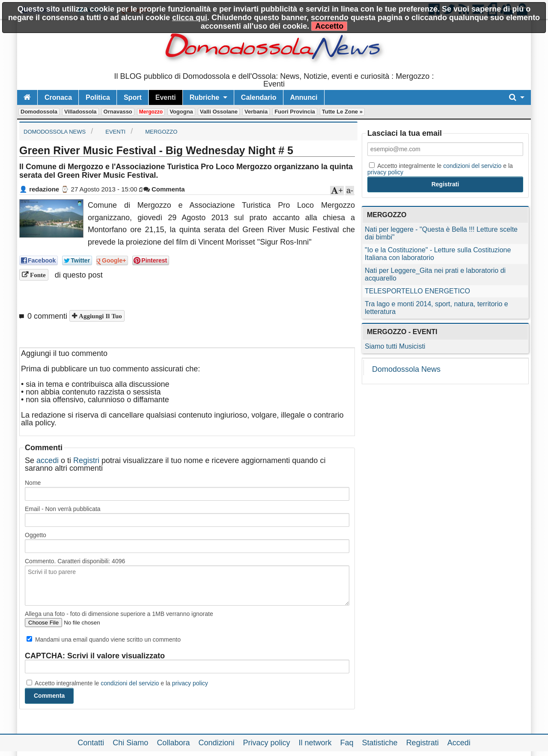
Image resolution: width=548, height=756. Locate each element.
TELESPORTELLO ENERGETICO (417, 291)
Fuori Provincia (295, 112)
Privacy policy (266, 743)
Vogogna (181, 112)
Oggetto (36, 535)
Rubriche (204, 97)
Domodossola (39, 112)
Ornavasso (118, 112)
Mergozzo (151, 112)
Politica (98, 97)
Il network (315, 743)
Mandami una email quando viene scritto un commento (104, 639)
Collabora (173, 743)
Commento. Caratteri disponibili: (75, 561)
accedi (48, 460)
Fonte (37, 275)
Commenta (164, 189)
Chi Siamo (130, 743)
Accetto (329, 26)
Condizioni (216, 743)
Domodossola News (406, 369)
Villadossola (80, 112)
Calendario (259, 97)
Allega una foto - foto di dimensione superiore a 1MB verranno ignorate (119, 614)
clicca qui (190, 18)
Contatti (91, 743)
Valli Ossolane (219, 112)
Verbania (256, 112)
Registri (86, 460)
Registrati (423, 743)
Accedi (459, 743)
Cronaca (58, 97)
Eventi (166, 97)
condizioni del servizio (130, 683)
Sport (133, 97)
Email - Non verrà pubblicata (63, 509)
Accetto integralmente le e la (117, 683)
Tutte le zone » (342, 112)
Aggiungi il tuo (100, 316)
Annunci (304, 97)
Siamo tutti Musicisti (395, 346)
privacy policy (190, 683)
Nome (33, 483)
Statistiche (380, 743)
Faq (347, 743)
